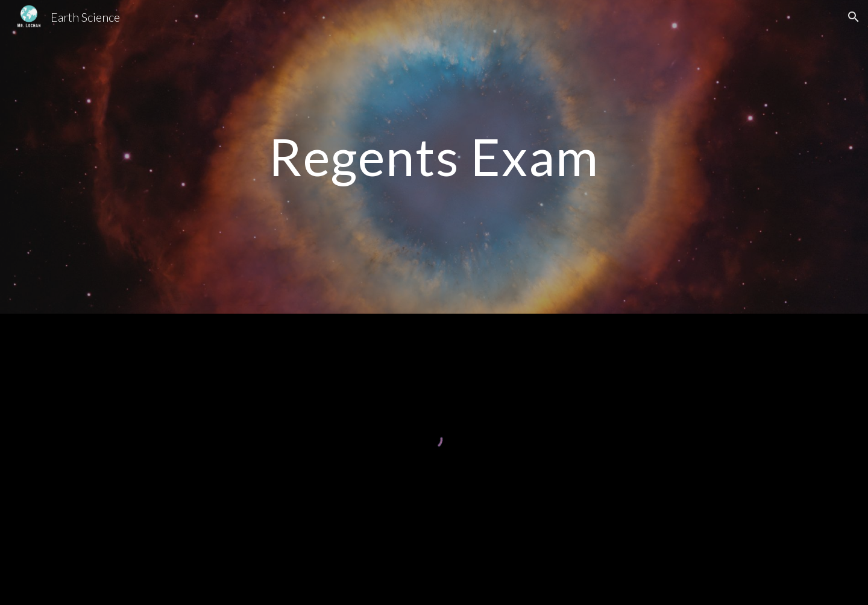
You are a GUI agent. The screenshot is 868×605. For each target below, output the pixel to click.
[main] (434, 157)
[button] (854, 17)
